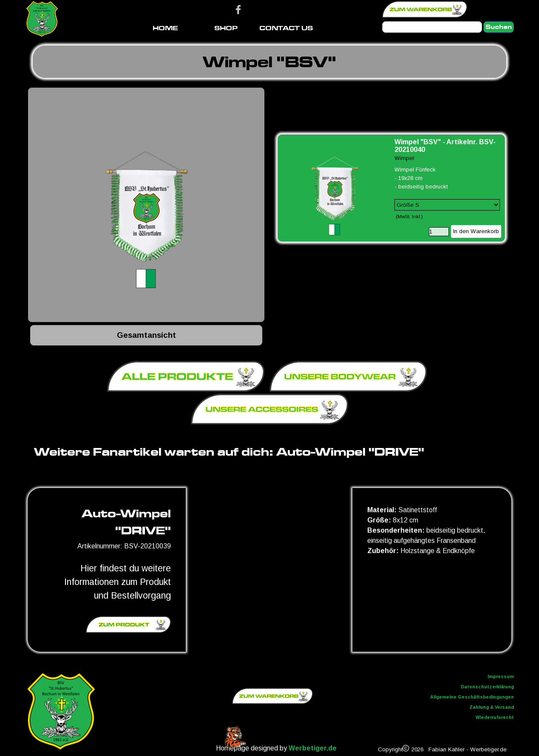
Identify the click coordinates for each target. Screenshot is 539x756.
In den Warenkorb (476, 231)
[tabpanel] (269, 62)
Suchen (499, 27)
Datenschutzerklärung (487, 687)
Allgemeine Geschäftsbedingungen (472, 697)
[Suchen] (432, 27)
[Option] (447, 205)
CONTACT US (286, 28)
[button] (146, 206)
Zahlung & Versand (492, 707)
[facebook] (238, 10)
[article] (391, 188)
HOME (165, 28)
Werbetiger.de (313, 748)
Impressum (501, 676)
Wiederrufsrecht (495, 717)
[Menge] (439, 232)
